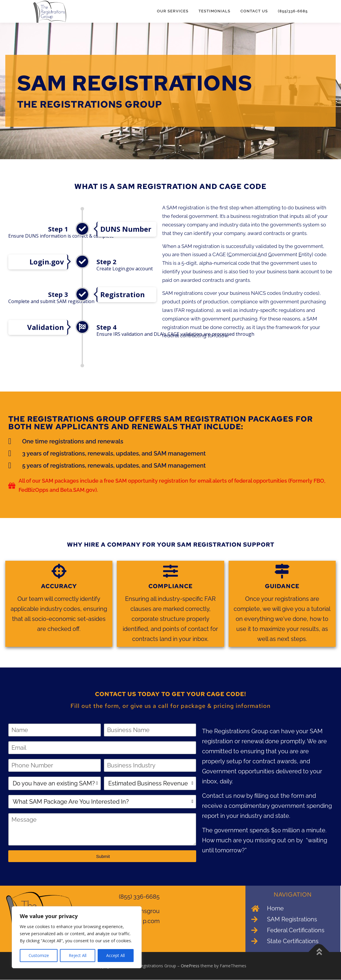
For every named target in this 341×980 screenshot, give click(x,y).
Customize (39, 955)
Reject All (78, 955)
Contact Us (254, 11)
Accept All (115, 955)
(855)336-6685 (293, 11)
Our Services (173, 11)
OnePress (190, 966)
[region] (77, 937)
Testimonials (214, 11)
